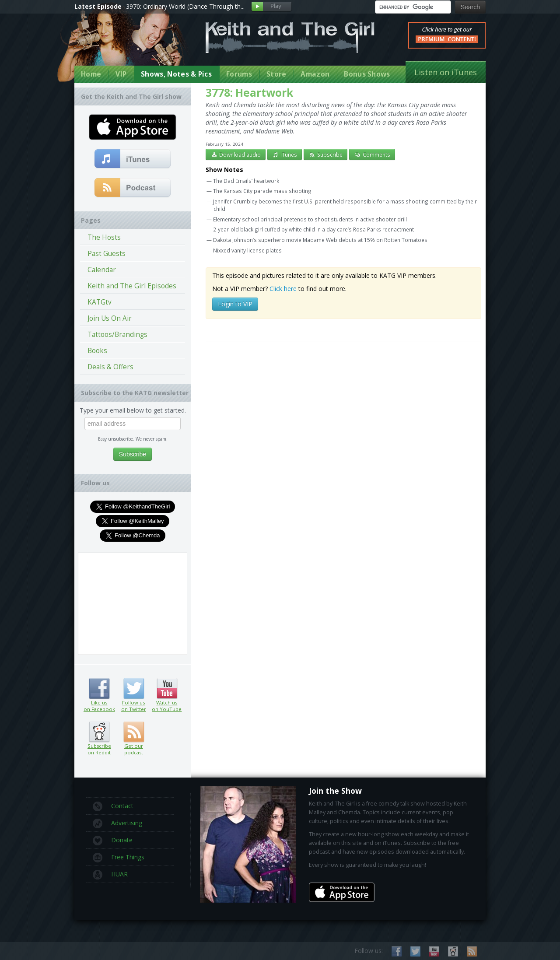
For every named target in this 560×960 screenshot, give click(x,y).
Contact (113, 806)
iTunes (285, 154)
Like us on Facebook (99, 689)
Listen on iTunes (446, 72)
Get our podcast (134, 749)
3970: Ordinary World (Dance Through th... (185, 6)
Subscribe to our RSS (472, 951)
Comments (372, 154)
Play (271, 7)
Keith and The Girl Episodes (132, 286)
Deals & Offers (110, 367)
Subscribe (325, 154)
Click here (283, 289)
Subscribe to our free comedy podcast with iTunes (133, 159)
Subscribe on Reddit (99, 732)
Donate (113, 841)
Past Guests (107, 254)
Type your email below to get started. (133, 410)
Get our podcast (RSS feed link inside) (134, 732)
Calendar (102, 270)
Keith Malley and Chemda (126, 44)
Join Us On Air (110, 318)
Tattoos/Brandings (117, 335)
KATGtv (100, 302)
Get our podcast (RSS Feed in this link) (133, 188)
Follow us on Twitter (134, 689)
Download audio (236, 154)
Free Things (119, 858)
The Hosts (104, 237)
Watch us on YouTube (167, 689)
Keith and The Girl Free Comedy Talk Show (290, 37)
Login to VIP (235, 304)
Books (97, 351)
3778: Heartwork (249, 93)
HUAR (110, 875)
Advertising (117, 823)
